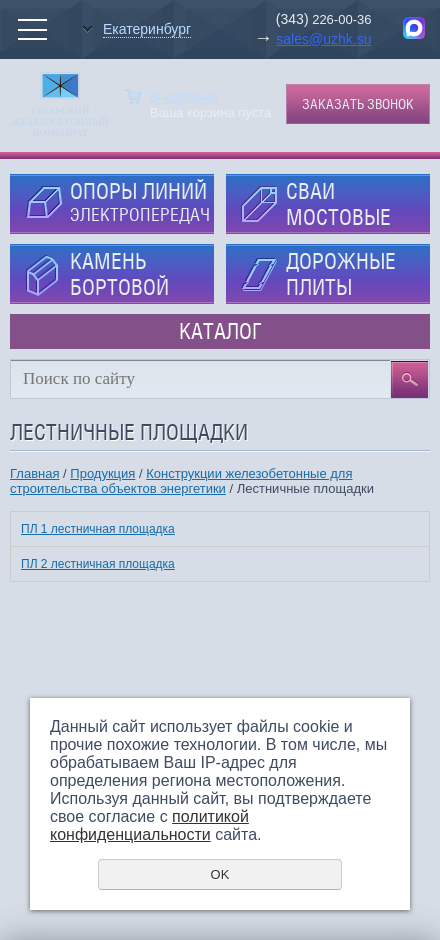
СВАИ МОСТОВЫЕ (338, 204)
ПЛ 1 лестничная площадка (98, 529)
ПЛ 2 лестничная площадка (98, 564)
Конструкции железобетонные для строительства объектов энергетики (181, 481)
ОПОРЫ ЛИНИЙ (140, 201)
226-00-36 (340, 19)
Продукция (102, 473)
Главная (34, 473)
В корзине (184, 96)
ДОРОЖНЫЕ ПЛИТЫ (341, 274)
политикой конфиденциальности (149, 825)
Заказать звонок (358, 104)
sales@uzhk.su (323, 39)
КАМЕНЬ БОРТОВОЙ (119, 274)
